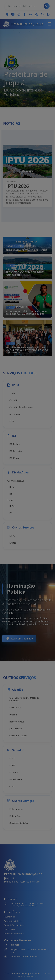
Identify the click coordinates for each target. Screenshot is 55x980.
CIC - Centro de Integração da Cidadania (24, 699)
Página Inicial (10, 917)
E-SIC (12, 536)
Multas (13, 543)
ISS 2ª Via (14, 458)
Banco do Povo (17, 722)
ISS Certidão (16, 451)
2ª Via (12, 393)
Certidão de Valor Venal (21, 407)
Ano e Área (15, 414)
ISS (11, 494)
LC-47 (12, 765)
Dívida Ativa (15, 708)
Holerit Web (16, 779)
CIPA (12, 786)
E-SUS (12, 758)
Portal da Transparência (15, 925)
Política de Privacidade (14, 934)
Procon (13, 715)
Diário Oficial (10, 929)
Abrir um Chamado (19, 639)
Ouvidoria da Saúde (19, 823)
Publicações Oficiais (13, 921)
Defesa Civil (15, 816)
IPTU (12, 487)
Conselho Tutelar (18, 736)
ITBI (12, 421)
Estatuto (14, 772)
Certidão (14, 400)
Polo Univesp (16, 809)
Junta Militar (16, 729)
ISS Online (15, 444)
